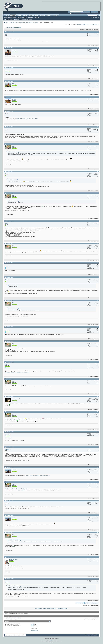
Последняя (96, 25)
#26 (98, 500)
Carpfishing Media (28, 19)
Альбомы (25, 15)
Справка (14, 17)
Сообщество (24, 17)
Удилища (36, 23)
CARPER (94, 635)
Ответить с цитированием (93, 45)
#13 (98, 263)
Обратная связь (88, 635)
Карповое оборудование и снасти (26, 23)
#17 (98, 341)
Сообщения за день (8, 17)
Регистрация (95, 12)
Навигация (37, 17)
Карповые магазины (34, 15)
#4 (98, 81)
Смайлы (32, 624)
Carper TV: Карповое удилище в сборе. (13, 618)
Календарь (19, 17)
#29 (98, 557)
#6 (98, 111)
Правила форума (34, 630)
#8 (98, 144)
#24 (98, 467)
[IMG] (32, 626)
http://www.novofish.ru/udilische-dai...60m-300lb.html (17, 489)
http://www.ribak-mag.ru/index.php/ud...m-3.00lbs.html (17, 490)
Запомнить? (73, 14)
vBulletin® (51, 640)
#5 (98, 97)
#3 (98, 67)
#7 (98, 126)
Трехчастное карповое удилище (14, 27)
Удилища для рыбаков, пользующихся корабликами (58, 608)
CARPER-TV (42, 15)
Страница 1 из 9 (80, 25)
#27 (98, 515)
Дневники (19, 15)
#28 (98, 532)
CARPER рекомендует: (9, 19)
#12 (98, 243)
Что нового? (56, 15)
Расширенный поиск (95, 17)
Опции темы (82, 29)
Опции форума (31, 17)
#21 (98, 412)
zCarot (53, 642)
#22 (98, 432)
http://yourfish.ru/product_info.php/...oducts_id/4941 (27, 119)
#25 (98, 482)
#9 (98, 171)
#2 (98, 48)
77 (98, 101)
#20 (98, 396)
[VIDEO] (32, 627)
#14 (98, 277)
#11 (98, 221)
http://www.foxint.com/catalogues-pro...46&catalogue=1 (38, 475)
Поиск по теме (88, 29)
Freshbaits (22, 19)
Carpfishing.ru (16, 19)
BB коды (32, 623)
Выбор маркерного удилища (40, 608)
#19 (98, 379)
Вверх (97, 606)
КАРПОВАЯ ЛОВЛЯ (14, 23)
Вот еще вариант (9, 438)
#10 (98, 193)
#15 (98, 300)
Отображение (95, 29)
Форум (13, 15)
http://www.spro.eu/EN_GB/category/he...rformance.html (17, 372)
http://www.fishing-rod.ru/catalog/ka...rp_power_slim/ (17, 420)
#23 (98, 447)
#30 (98, 579)
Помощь (88, 12)
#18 (98, 362)
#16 (98, 327)
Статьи (7, 15)
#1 (98, 32)
